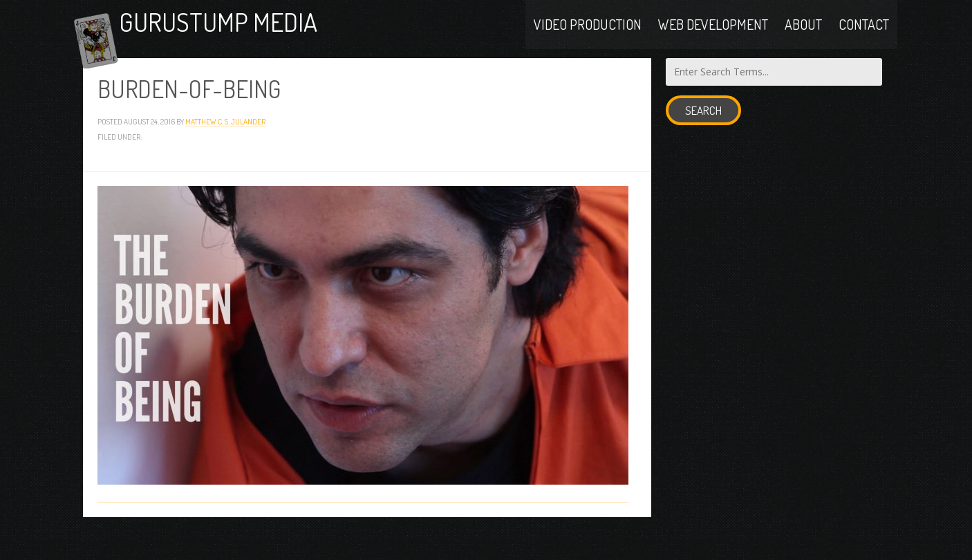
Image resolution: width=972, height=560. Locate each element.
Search (703, 139)
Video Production (588, 36)
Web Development (713, 36)
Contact (864, 36)
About (803, 36)
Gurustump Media (259, 36)
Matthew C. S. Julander (225, 150)
